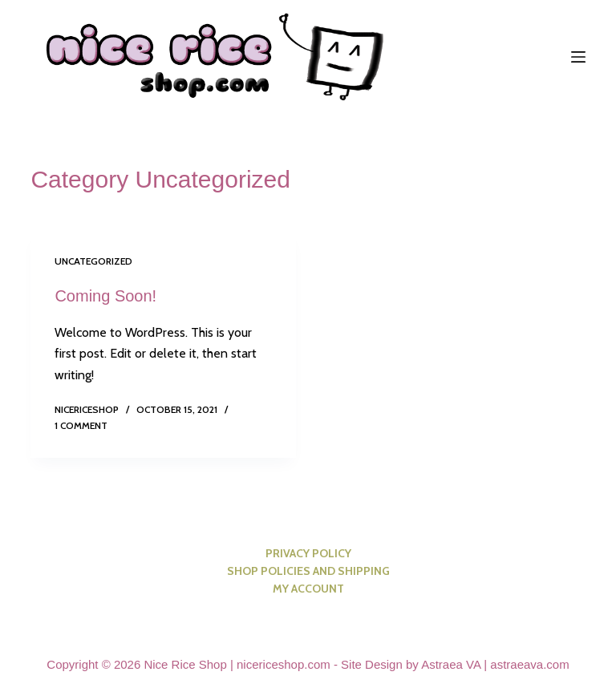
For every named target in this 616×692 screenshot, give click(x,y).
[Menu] (578, 57)
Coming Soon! (105, 296)
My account (308, 589)
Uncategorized (93, 261)
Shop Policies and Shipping (308, 571)
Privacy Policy (308, 553)
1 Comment (81, 425)
